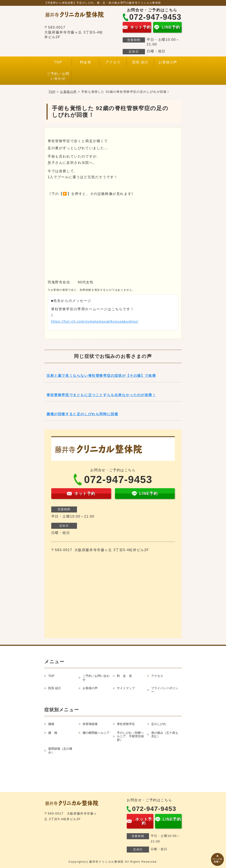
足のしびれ (159, 724)
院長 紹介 (140, 62)
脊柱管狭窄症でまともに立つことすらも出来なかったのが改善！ (101, 395)
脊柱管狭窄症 (126, 724)
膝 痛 (53, 733)
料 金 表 (124, 676)
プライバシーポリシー (165, 690)
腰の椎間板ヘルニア (96, 733)
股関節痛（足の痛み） (60, 750)
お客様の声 (168, 62)
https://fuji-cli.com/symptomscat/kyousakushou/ (95, 322)
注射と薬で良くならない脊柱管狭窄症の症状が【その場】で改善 (101, 376)
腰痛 (51, 724)
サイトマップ (126, 688)
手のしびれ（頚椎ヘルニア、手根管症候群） (130, 736)
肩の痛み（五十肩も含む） (165, 735)
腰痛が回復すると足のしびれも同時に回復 (82, 414)
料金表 (86, 62)
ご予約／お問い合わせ (58, 76)
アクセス (113, 62)
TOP (58, 62)
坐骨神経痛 (90, 724)
